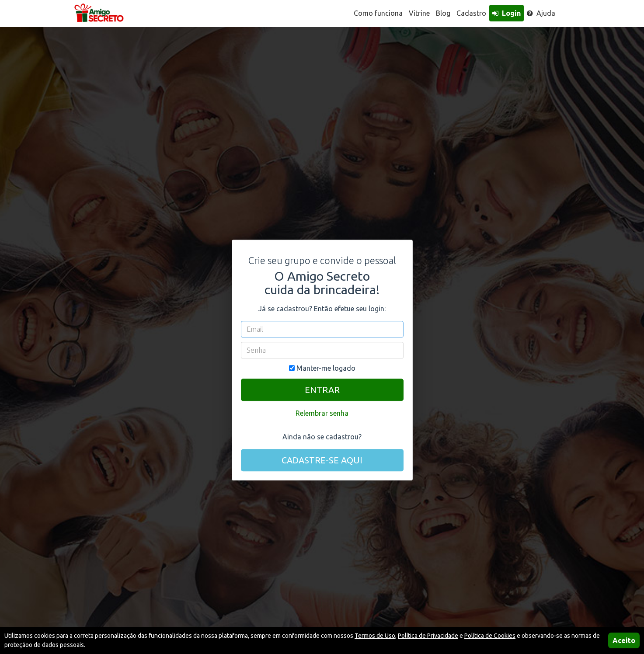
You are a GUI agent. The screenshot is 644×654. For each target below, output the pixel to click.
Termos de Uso (375, 636)
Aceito (624, 640)
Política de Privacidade (428, 636)
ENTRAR (322, 390)
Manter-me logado (322, 368)
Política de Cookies (490, 636)
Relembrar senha (322, 413)
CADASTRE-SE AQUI (322, 460)
